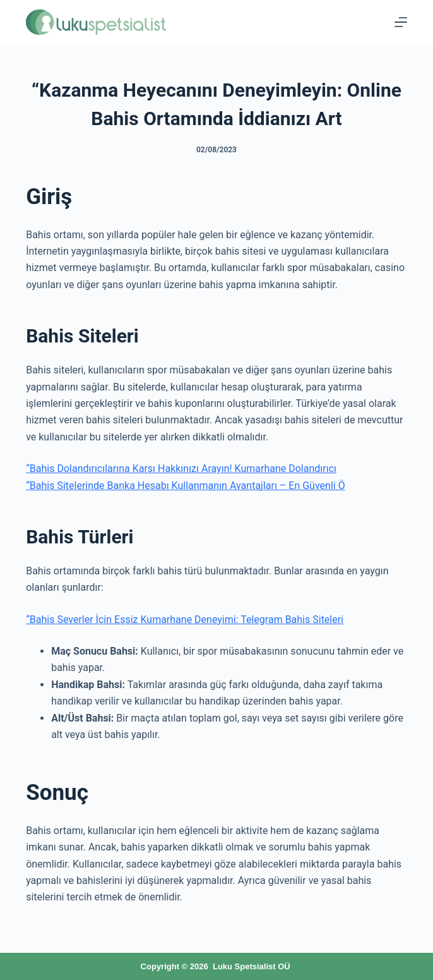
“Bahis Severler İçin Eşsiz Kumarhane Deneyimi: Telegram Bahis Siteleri (185, 620)
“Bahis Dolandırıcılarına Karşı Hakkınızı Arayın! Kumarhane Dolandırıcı (181, 469)
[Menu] (401, 22)
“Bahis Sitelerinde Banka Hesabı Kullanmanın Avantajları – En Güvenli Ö (186, 486)
